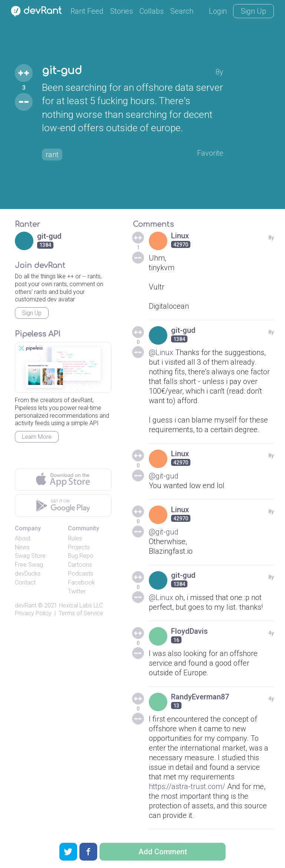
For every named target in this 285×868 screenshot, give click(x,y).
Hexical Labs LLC (81, 605)
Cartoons (80, 565)
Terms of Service (81, 613)
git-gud (62, 71)
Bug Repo (81, 556)
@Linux (161, 352)
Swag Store (30, 556)
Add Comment (163, 852)
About (23, 538)
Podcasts (81, 574)
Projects (79, 547)
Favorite (210, 153)
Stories (122, 11)
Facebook (81, 582)
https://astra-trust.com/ (187, 786)
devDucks (28, 574)
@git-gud (164, 476)
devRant (26, 605)
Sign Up (253, 11)
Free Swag (29, 565)
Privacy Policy (33, 613)
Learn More (37, 437)
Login (218, 11)
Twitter (77, 591)
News (22, 547)
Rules (75, 538)
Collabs (152, 11)
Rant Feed (87, 11)
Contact (25, 582)
